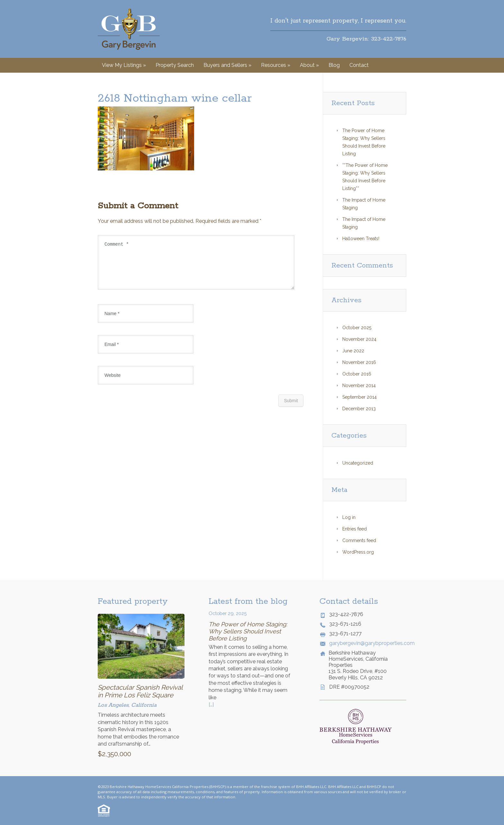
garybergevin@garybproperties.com (368, 643)
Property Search (175, 65)
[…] (211, 705)
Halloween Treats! (361, 239)
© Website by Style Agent (259, 797)
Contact (359, 65)
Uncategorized (358, 463)
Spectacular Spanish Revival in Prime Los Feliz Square (140, 691)
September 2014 (360, 397)
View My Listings (124, 65)
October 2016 (357, 374)
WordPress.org (358, 552)
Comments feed (359, 540)
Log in (349, 517)
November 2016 (359, 362)
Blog (334, 65)
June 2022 (353, 351)
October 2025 (357, 328)
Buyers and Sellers (227, 65)
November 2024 (359, 339)
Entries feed (355, 529)
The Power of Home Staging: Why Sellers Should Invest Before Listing (248, 631)
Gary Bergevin (129, 29)
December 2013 (359, 409)
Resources (276, 65)
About (309, 65)
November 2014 (359, 385)
